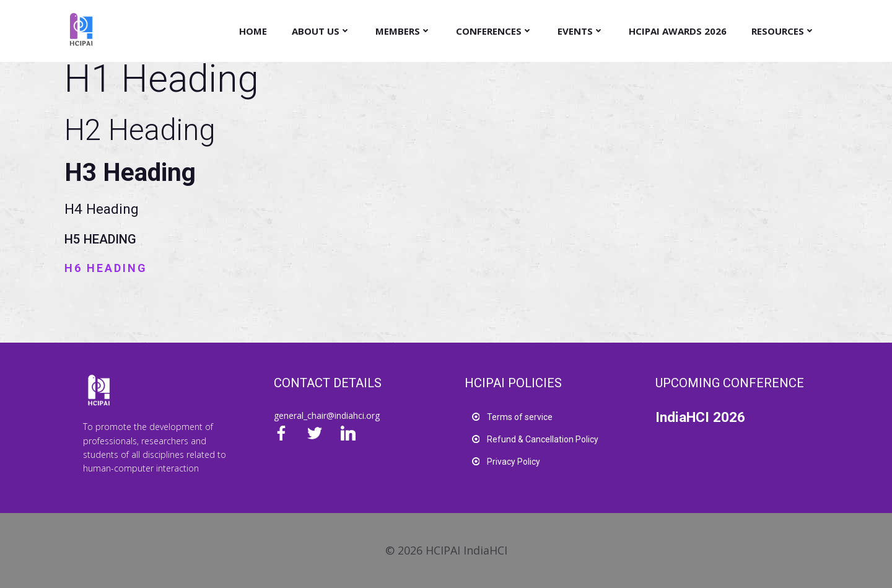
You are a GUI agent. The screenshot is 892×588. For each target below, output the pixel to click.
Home (253, 31)
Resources (783, 31)
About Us (321, 31)
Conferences (494, 31)
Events (581, 31)
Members (403, 31)
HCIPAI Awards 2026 (678, 31)
